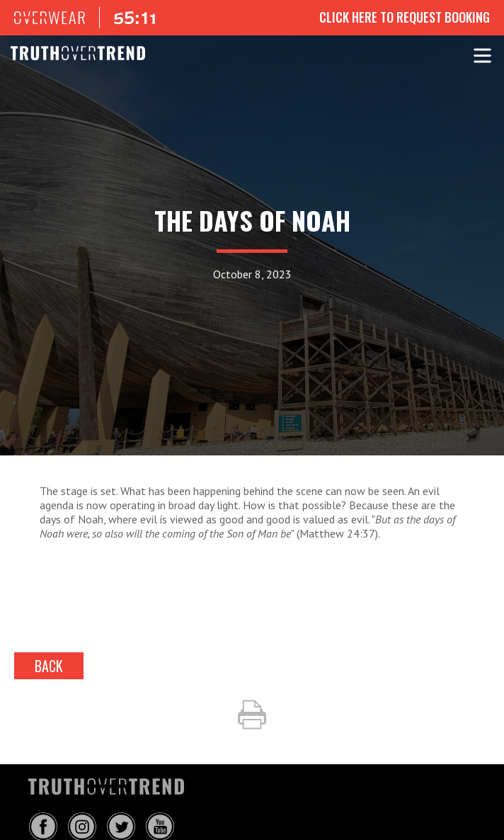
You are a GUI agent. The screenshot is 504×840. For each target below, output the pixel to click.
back (49, 666)
